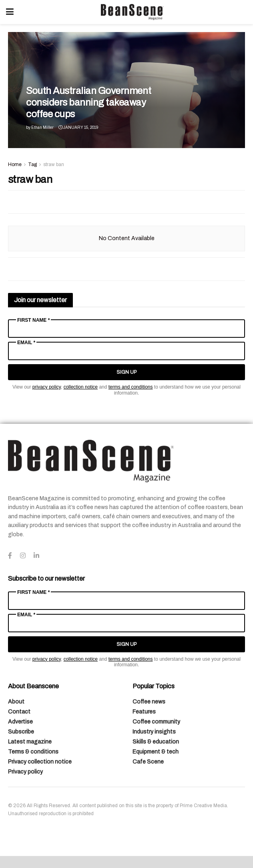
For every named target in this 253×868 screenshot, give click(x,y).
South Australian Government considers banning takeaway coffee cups (88, 102)
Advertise (20, 722)
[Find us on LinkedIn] (36, 556)
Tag (32, 164)
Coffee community (156, 722)
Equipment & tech (156, 752)
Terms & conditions (33, 752)
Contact (19, 712)
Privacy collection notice (40, 762)
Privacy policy (25, 772)
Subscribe (21, 732)
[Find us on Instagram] (23, 556)
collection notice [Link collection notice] (81, 387)
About (16, 702)
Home (15, 164)
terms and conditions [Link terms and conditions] (131, 387)
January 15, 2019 (78, 127)
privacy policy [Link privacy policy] (47, 387)
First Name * (33, 320)
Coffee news (149, 702)
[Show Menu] (10, 12)
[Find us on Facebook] (10, 556)
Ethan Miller (42, 127)
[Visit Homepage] (132, 12)
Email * (26, 343)
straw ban (54, 164)
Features (144, 712)
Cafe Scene (148, 762)
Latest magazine (30, 742)
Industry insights (154, 732)
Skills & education (156, 742)
